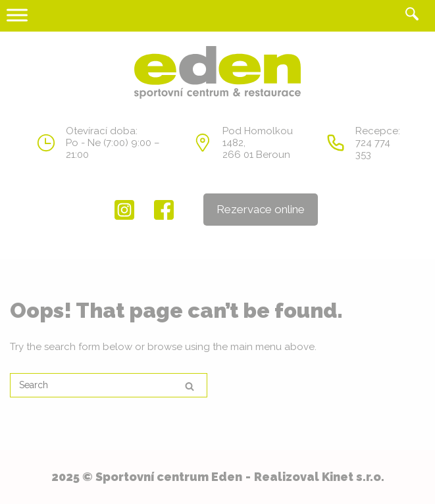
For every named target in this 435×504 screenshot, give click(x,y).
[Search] (190, 386)
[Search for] (109, 385)
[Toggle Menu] (17, 15)
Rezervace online (261, 209)
